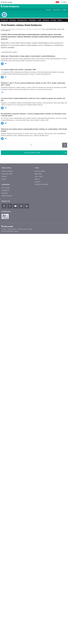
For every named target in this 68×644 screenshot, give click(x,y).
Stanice (4, 477)
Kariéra (37, 480)
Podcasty (5, 494)
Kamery (65, 10)
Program (48, 10)
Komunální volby (7, 474)
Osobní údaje (12, 530)
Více (60, 20)
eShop (4, 480)
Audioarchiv (57, 10)
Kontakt (37, 482)
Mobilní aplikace (7, 496)
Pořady (13, 20)
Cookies (4, 530)
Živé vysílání (6, 488)
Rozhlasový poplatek (42, 485)
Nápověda (38, 474)
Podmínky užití (22, 530)
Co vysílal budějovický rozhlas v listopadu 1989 (18, 195)
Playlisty (32, 20)
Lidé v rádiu (39, 477)
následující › (65, 446)
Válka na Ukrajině (7, 472)
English (30, 530)
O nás (54, 20)
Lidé (39, 20)
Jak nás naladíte (40, 472)
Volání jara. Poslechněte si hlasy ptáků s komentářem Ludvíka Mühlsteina (28, 138)
